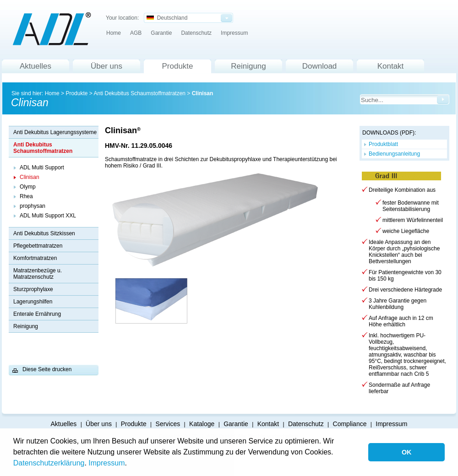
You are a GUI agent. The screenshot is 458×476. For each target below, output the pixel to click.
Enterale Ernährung (37, 314)
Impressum (106, 463)
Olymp (28, 187)
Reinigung (248, 66)
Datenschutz (196, 33)
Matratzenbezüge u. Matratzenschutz (38, 274)
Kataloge (202, 424)
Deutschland (167, 18)
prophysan (33, 206)
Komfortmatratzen (35, 258)
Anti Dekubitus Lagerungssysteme (55, 132)
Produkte (177, 66)
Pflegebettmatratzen (38, 246)
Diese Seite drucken (47, 369)
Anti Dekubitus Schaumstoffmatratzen (139, 93)
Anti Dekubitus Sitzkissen (44, 233)
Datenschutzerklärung (49, 463)
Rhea (26, 196)
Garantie (161, 33)
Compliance (350, 424)
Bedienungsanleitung (394, 154)
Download (320, 66)
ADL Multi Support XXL (48, 216)
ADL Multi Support (42, 168)
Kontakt (391, 66)
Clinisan (203, 93)
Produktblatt (383, 144)
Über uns (106, 66)
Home (114, 33)
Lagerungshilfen (33, 302)
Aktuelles (35, 66)
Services (168, 424)
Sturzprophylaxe (33, 289)
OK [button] (407, 452)
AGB (136, 33)
